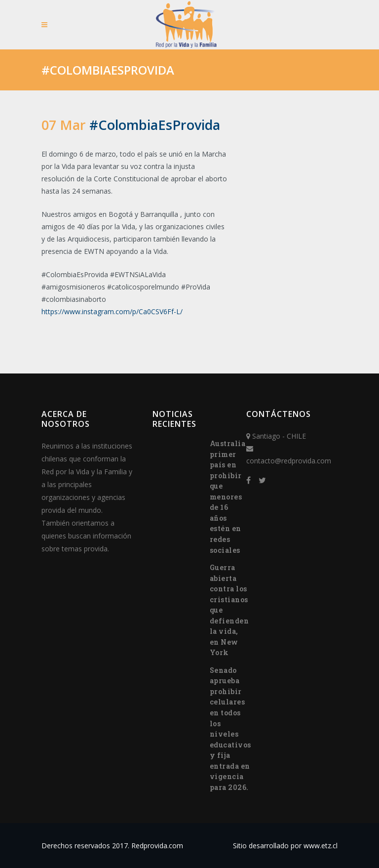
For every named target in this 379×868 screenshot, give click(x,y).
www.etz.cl (321, 846)
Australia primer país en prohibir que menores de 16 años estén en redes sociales (228, 496)
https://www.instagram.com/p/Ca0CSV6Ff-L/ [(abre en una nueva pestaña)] (112, 311)
